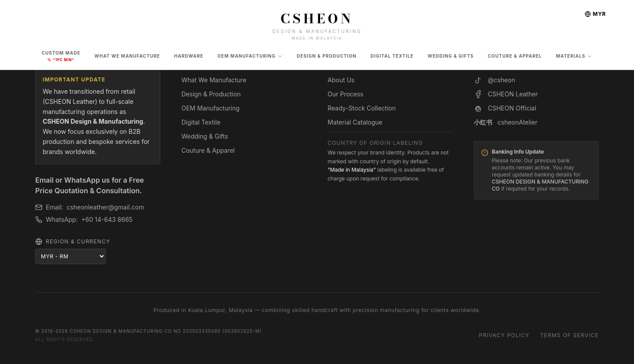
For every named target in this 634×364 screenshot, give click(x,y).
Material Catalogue (355, 122)
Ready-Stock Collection (362, 108)
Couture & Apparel (208, 150)
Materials (574, 56)
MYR (595, 14)
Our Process (346, 94)
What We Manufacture (214, 80)
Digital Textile (201, 122)
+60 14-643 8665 (107, 219)
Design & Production (211, 94)
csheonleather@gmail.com (105, 207)
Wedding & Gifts (205, 136)
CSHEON (317, 18)
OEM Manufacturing (250, 56)
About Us (341, 80)
